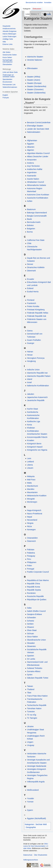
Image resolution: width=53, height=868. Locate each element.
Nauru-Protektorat (34, 514)
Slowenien (31, 646)
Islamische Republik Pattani (39, 376)
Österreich (31, 541)
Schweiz (30, 621)
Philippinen (32, 562)
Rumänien (31, 593)
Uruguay (31, 745)
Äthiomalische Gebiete (36, 185)
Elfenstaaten (32, 68)
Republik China (33, 584)
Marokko (31, 489)
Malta (29, 483)
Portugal (30, 569)
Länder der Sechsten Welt (38, 129)
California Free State (36, 240)
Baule (29, 219)
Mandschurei (32, 486)
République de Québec (37, 600)
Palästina (31, 553)
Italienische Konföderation (38, 386)
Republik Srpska (34, 590)
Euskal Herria (33, 292)
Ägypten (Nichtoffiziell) (36, 818)
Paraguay (31, 556)
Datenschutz (28, 855)
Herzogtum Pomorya (36, 358)
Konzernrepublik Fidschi (37, 437)
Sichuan (30, 634)
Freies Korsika (33, 306)
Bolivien (30, 225)
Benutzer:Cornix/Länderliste (39, 122)
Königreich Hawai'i (35, 447)
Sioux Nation (32, 637)
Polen (29, 566)
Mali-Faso (31, 480)
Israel (29, 382)
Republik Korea (33, 587)
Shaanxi (30, 627)
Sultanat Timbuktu (35, 668)
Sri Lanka (31, 659)
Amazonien (32, 160)
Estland (30, 288)
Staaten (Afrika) (34, 77)
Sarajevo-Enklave (34, 614)
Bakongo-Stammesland (37, 213)
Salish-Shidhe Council (36, 611)
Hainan (30, 352)
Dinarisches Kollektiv (36, 267)
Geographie (31, 827)
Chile (29, 243)
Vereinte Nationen (34, 60)
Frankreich (31, 303)
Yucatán (30, 798)
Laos (29, 458)
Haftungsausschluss (31, 860)
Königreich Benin (34, 444)
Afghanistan (32, 140)
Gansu (30, 331)
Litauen (30, 468)
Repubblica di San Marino (38, 580)
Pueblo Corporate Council (38, 572)
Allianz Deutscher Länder (38, 156)
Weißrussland (33, 790)
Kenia (29, 425)
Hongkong (31, 361)
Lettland (30, 462)
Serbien (30, 624)
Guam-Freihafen (34, 340)
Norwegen (31, 530)
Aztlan (30, 201)
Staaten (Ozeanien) (35, 89)
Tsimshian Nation (34, 708)
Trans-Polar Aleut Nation (37, 696)
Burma (30, 232)
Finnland (31, 300)
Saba (29, 608)
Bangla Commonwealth (37, 216)
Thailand (31, 689)
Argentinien (32, 172)
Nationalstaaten (34, 132)
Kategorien (29, 824)
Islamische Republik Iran (37, 373)
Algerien (30, 150)
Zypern (30, 810)
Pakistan (31, 550)
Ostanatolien (32, 538)
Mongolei (31, 499)
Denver (30, 264)
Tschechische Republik (37, 705)
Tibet (29, 693)
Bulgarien (31, 229)
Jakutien (30, 394)
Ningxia (30, 523)
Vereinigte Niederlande (37, 766)
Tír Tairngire (32, 718)
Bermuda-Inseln (34, 222)
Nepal (29, 517)
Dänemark (31, 271)
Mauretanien (32, 492)
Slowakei (31, 643)
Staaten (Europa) (34, 83)
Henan (30, 355)
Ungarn (30, 742)
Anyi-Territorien (33, 166)
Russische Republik (35, 596)
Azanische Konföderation (38, 198)
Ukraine (30, 726)
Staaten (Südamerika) (36, 93)
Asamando (32, 176)
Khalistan (31, 428)
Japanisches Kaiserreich (37, 397)
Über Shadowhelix (41, 855)
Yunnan (30, 802)
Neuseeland (32, 520)
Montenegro (32, 502)
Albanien (31, 147)
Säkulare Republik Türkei (38, 678)
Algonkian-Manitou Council (38, 153)
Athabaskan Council (35, 182)
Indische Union (33, 370)
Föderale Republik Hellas (38, 313)
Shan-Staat (32, 630)
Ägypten (30, 144)
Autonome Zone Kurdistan (38, 195)
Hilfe (49, 14)
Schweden (31, 618)
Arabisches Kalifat (35, 169)
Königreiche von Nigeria (37, 450)
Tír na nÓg (32, 715)
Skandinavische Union (36, 640)
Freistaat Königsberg (36, 310)
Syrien (30, 675)
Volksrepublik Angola (36, 782)
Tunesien (31, 712)
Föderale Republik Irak (37, 316)
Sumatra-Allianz (34, 671)
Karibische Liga (33, 421)
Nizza (29, 526)
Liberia (30, 465)
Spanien (30, 656)
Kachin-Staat (32, 409)
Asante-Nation (33, 179)
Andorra (30, 163)
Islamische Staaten (35, 57)
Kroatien (30, 440)
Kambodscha (33, 412)
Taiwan (30, 686)
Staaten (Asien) (34, 80)
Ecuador (30, 279)
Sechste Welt (41, 824)
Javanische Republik (36, 400)
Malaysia (31, 476)
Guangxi (30, 343)
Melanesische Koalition (37, 496)
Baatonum (31, 209)
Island (29, 379)
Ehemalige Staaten (35, 126)
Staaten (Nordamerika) (37, 86)
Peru (29, 559)
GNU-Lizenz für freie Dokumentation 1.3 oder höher (36, 846)
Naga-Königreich (34, 510)
